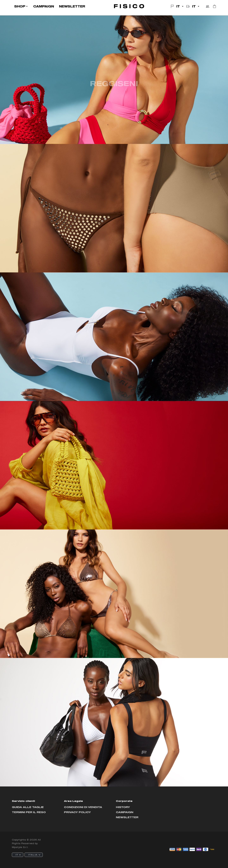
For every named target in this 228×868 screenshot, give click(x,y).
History (123, 807)
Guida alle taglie (28, 807)
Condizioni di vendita (83, 807)
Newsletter (127, 817)
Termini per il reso (29, 812)
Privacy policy (77, 812)
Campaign (125, 812)
